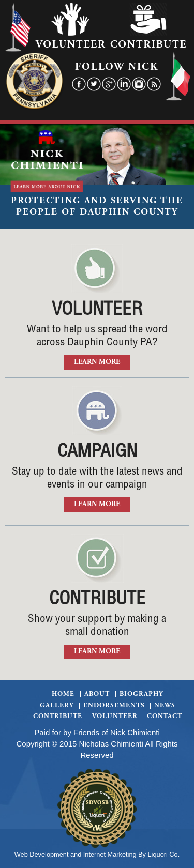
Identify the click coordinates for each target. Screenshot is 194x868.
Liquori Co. (164, 854)
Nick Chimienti (135, 732)
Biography (141, 694)
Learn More (97, 362)
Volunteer (115, 717)
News (165, 706)
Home (63, 694)
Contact (165, 717)
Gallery (57, 706)
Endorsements (114, 706)
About (97, 694)
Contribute (58, 717)
